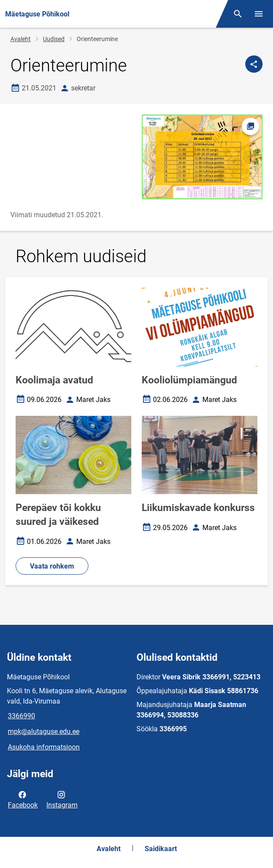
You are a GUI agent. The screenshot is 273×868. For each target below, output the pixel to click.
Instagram (62, 799)
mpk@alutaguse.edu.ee (44, 731)
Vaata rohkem (52, 566)
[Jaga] (254, 64)
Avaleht (21, 39)
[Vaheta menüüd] (259, 14)
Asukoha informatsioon (44, 747)
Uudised (54, 39)
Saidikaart (161, 849)
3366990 (21, 716)
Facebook (23, 799)
